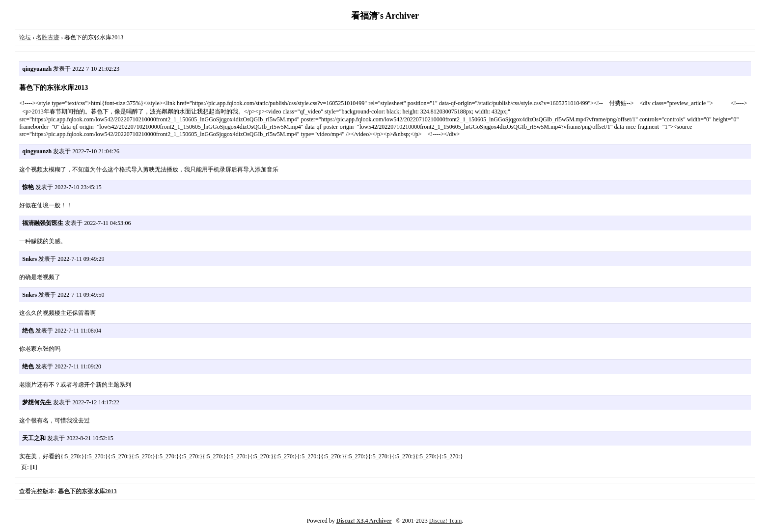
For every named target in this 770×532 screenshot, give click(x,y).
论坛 (25, 37)
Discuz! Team (446, 521)
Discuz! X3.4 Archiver (364, 521)
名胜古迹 (48, 37)
